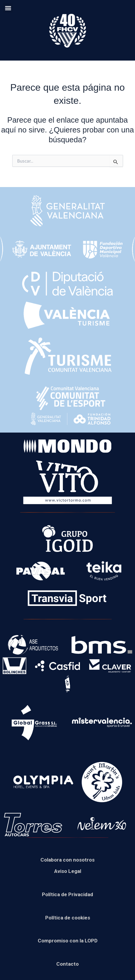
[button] (8, 8)
